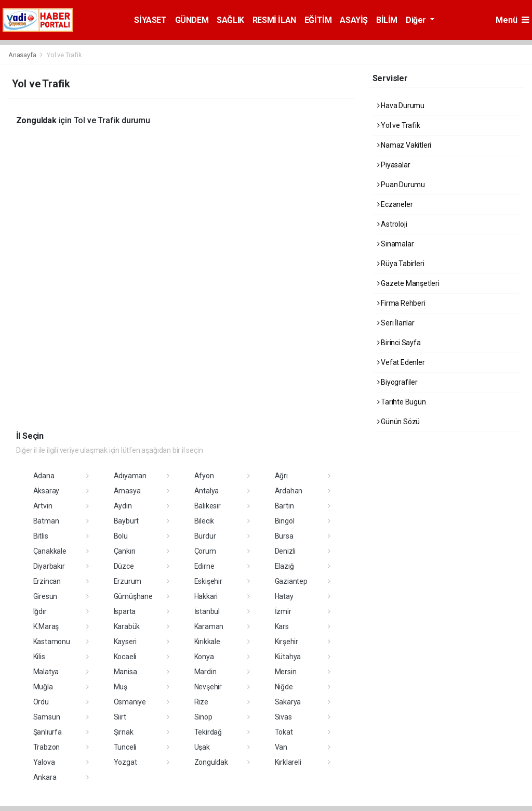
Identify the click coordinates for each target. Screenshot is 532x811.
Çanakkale (50, 551)
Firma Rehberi (401, 303)
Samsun (47, 717)
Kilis (39, 657)
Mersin (286, 672)
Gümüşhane (133, 596)
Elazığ (284, 566)
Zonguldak (211, 762)
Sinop (203, 717)
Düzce (124, 566)
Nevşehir (208, 687)
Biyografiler (397, 382)
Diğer (417, 20)
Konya (204, 657)
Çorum (205, 551)
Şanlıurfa (48, 732)
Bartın (284, 506)
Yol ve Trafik (64, 55)
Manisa (125, 672)
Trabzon (47, 747)
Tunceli (125, 747)
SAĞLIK (230, 20)
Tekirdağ (208, 732)
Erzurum (128, 581)
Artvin (43, 506)
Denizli (285, 551)
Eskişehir (208, 581)
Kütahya (288, 657)
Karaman (209, 626)
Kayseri (125, 642)
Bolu (121, 536)
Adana (44, 476)
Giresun (45, 596)
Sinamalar (396, 244)
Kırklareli (288, 762)
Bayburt (127, 521)
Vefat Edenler (401, 362)
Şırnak (124, 732)
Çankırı (125, 551)
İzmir (283, 611)
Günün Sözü (399, 422)
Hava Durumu (401, 106)
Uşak (202, 747)
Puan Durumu (401, 185)
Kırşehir (287, 642)
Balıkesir (208, 506)
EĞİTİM (318, 20)
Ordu (41, 702)
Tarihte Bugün (402, 402)
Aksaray (46, 491)
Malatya (46, 672)
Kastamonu (52, 642)
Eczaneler (395, 204)
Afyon (204, 476)
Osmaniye (130, 702)
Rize (201, 702)
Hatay (284, 596)
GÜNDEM (192, 20)
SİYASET (150, 20)
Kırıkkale (207, 642)
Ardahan (289, 491)
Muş (121, 687)
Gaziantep (291, 581)
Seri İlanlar (396, 323)
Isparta (125, 611)
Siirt (120, 717)
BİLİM (387, 20)
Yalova (44, 762)
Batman (46, 521)
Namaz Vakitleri (404, 145)
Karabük (127, 626)
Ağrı (281, 476)
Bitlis (41, 536)
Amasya (127, 491)
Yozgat (125, 762)
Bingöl (285, 521)
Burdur (205, 536)
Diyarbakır (49, 566)
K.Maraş (46, 626)
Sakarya (288, 702)
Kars (282, 626)
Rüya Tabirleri (401, 264)
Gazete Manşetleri (408, 283)
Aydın (123, 506)
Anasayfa (23, 55)
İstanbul (207, 611)
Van (281, 747)
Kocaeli (125, 657)
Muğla (43, 687)
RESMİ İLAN (274, 20)
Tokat (284, 732)
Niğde (284, 687)
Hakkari (206, 596)
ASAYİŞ (354, 20)
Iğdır (40, 611)
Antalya (207, 491)
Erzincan (47, 581)
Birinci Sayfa (399, 343)
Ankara (45, 777)
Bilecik (204, 521)
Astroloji (392, 224)
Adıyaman (130, 476)
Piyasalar (394, 165)
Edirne (204, 566)
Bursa (284, 536)
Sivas (283, 717)
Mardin (205, 672)
